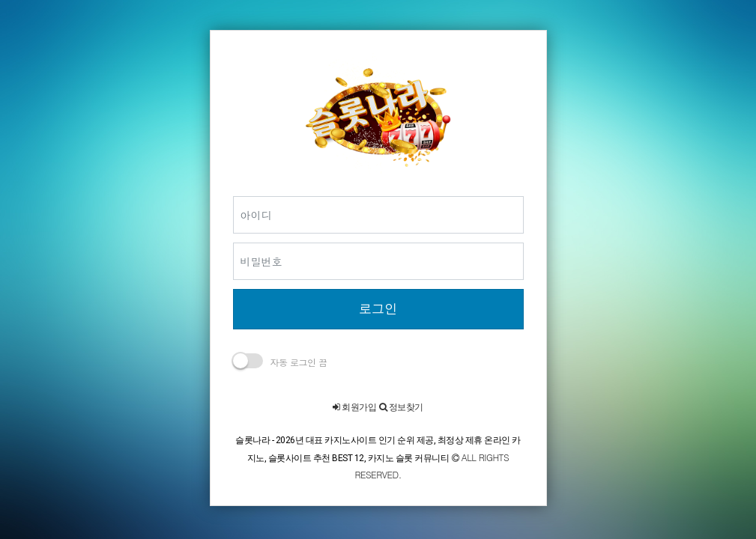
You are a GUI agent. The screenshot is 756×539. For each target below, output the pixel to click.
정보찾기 (401, 407)
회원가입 (354, 407)
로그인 (378, 308)
